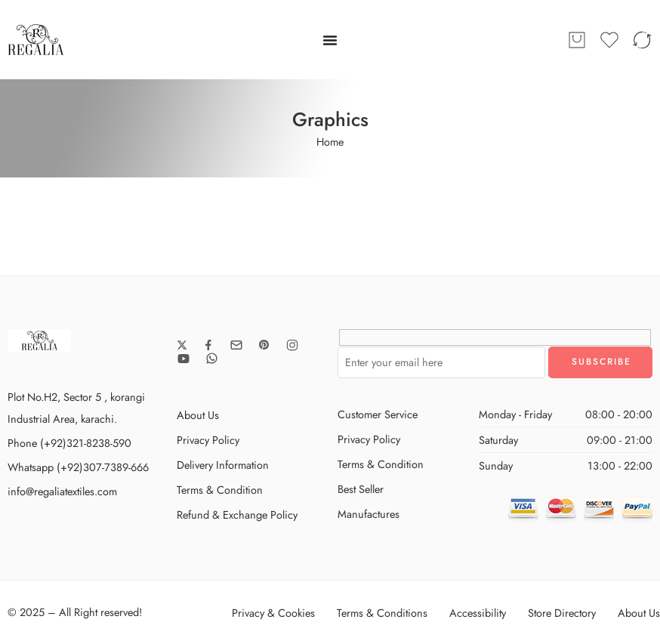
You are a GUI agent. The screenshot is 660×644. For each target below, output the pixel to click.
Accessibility (478, 613)
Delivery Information (223, 465)
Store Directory (562, 613)
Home (330, 142)
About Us (198, 415)
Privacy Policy (208, 440)
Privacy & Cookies (273, 613)
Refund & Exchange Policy (237, 515)
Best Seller (361, 489)
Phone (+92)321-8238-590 (69, 443)
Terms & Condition (220, 490)
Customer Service (378, 414)
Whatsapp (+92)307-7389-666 (78, 467)
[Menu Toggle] (330, 40)
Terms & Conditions (382, 613)
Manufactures (369, 514)
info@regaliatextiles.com (62, 491)
